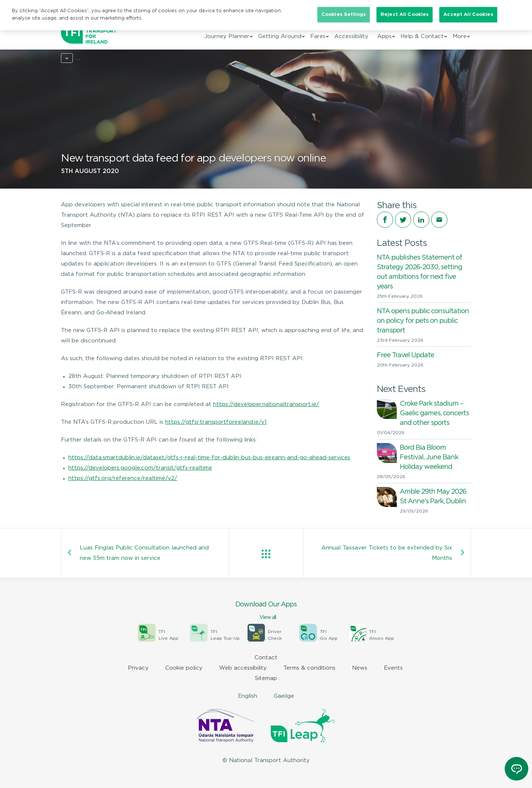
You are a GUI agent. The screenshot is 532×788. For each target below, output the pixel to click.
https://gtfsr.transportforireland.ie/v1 (216, 422)
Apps (384, 36)
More (460, 36)
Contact (266, 658)
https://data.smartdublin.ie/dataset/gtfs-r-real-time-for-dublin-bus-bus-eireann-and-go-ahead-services (209, 458)
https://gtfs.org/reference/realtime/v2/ (123, 478)
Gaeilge (284, 696)
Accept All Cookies (468, 15)
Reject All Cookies (405, 15)
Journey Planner (227, 36)
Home (69, 58)
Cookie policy (184, 668)
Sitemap (266, 678)
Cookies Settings (344, 15)
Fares (318, 36)
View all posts (266, 554)
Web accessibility (243, 668)
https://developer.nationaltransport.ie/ (266, 404)
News (93, 58)
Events (393, 668)
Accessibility (351, 36)
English (248, 696)
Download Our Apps (266, 611)
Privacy (138, 668)
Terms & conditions (309, 668)
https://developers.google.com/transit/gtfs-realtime (140, 468)
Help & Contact (422, 36)
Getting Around (280, 36)
